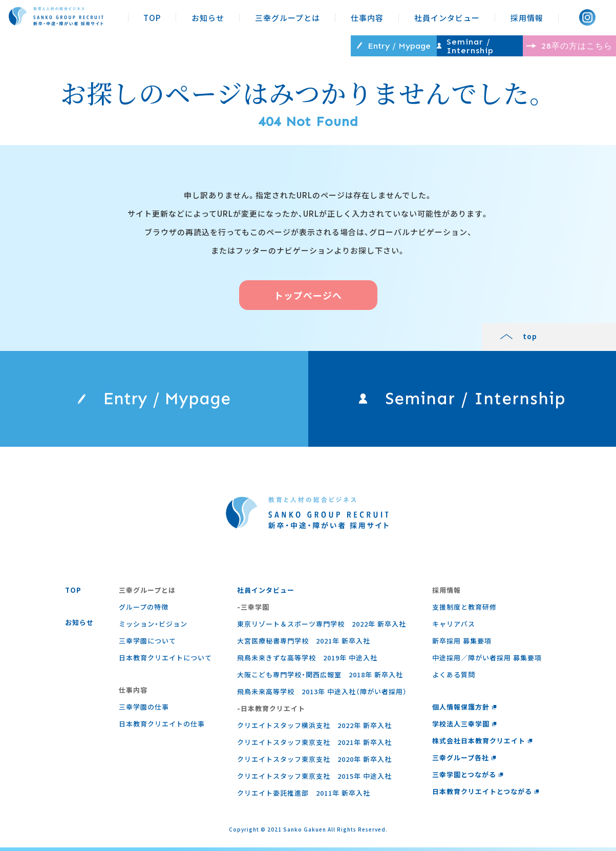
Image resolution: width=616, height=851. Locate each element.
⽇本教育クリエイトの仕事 (161, 727)
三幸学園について (147, 644)
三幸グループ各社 (463, 761)
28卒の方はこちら (549, 45)
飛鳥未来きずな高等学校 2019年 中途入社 (307, 661)
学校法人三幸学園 (463, 727)
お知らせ (208, 18)
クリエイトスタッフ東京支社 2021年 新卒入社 (314, 746)
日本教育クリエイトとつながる (485, 795)
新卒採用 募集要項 (461, 644)
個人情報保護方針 (463, 710)
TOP (152, 18)
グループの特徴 (143, 610)
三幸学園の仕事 (143, 710)
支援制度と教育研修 (463, 610)
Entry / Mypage (283, 46)
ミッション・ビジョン (153, 627)
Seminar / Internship (416, 46)
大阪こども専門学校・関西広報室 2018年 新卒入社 (320, 678)
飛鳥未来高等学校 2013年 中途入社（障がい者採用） (322, 695)
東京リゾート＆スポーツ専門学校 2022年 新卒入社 (321, 627)
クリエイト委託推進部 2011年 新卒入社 (303, 796)
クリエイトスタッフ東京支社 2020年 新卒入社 (314, 763)
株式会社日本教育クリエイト (481, 744)
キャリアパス (453, 627)
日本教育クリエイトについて (165, 661)
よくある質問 (453, 678)
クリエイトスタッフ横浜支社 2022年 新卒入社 (314, 729)
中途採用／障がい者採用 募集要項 (486, 661)
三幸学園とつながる (467, 778)
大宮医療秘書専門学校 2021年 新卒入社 (303, 644)
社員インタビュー (447, 18)
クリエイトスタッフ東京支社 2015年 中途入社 (314, 780)
